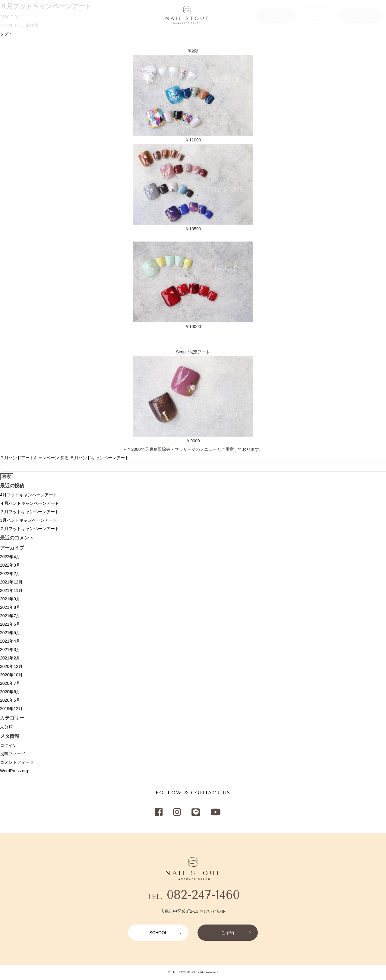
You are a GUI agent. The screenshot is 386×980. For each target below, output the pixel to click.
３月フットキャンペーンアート (30, 512)
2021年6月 (10, 624)
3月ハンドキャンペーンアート (29, 520)
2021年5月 (10, 633)
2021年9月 (10, 599)
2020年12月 (11, 666)
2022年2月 (10, 574)
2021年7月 (10, 616)
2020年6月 (10, 692)
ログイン (8, 745)
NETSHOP (276, 15)
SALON (58, 15)
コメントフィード (17, 762)
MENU (39, 15)
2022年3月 (10, 565)
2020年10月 (11, 675)
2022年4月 (10, 557)
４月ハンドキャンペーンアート (30, 503)
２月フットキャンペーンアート (30, 529)
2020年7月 (10, 683)
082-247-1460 (203, 895)
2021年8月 (10, 607)
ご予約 (228, 933)
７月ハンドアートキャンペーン (30, 458)
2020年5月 (10, 700)
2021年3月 (10, 650)
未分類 (6, 727)
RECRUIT (110, 15)
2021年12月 (11, 582)
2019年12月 (11, 709)
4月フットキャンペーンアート (29, 495)
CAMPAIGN (83, 15)
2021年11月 (11, 590)
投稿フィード (13, 754)
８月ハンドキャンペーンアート (100, 458)
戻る (65, 458)
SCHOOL (318, 15)
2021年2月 (10, 658)
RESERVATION (360, 15)
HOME (20, 15)
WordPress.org (14, 771)
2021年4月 (10, 641)
